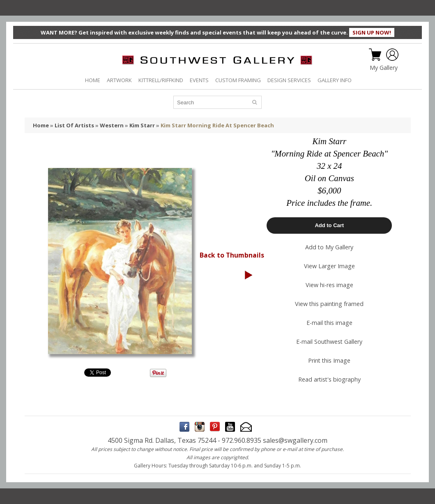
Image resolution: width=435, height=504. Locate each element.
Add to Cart (329, 225)
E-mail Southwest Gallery (329, 342)
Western (112, 125)
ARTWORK (119, 80)
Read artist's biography (329, 379)
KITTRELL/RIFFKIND (161, 80)
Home (41, 125)
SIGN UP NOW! (372, 32)
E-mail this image (329, 323)
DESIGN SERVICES (289, 80)
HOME (93, 80)
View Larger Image (329, 266)
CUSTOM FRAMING (238, 80)
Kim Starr (142, 125)
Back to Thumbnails (232, 255)
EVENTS (199, 80)
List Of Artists (74, 125)
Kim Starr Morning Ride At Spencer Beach (217, 125)
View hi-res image (329, 285)
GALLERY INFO (335, 80)
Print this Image (329, 360)
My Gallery (384, 68)
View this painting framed (329, 304)
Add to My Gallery (329, 247)
